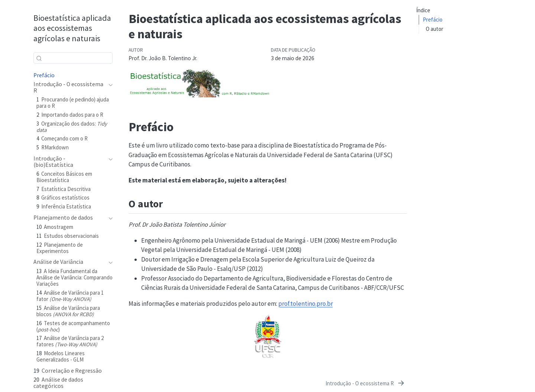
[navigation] (109, 87)
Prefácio (433, 20)
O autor (435, 29)
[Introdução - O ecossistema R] (365, 383)
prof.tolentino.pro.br (306, 304)
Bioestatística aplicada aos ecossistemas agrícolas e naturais (72, 28)
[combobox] (73, 58)
